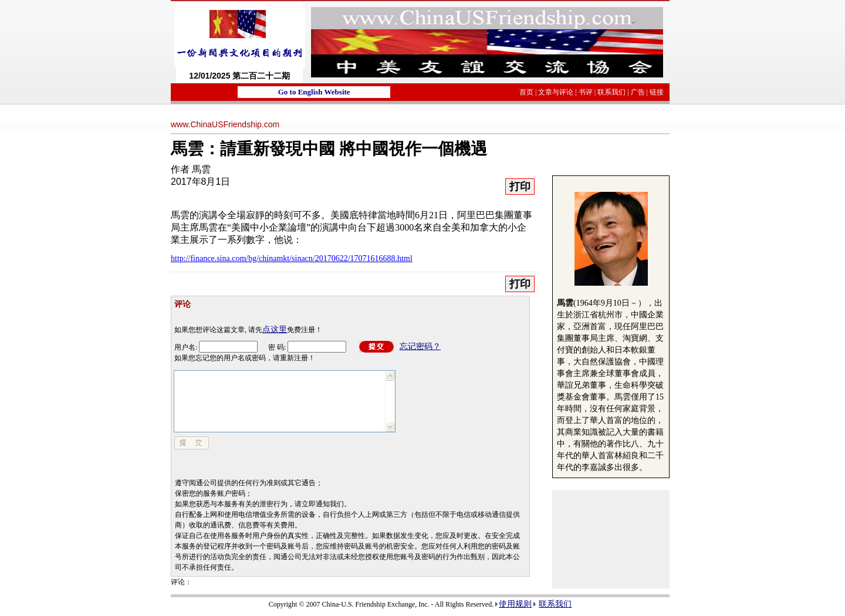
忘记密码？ (420, 346)
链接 (657, 92)
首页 (526, 92)
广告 (638, 92)
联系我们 (611, 92)
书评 (586, 92)
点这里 (275, 329)
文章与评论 (556, 92)
